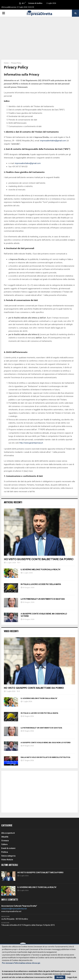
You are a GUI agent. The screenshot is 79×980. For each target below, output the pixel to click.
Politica (5, 852)
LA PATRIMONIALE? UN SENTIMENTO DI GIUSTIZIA (43, 599)
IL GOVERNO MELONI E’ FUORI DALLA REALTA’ (41, 570)
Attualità (5, 837)
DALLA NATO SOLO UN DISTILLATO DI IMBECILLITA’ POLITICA (45, 757)
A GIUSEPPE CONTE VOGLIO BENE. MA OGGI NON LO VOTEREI (46, 743)
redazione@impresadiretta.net (14, 909)
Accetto (60, 977)
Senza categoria (8, 856)
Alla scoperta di (8, 833)
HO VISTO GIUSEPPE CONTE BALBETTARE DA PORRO (39, 559)
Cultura (4, 844)
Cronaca (5, 841)
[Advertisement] (39, 40)
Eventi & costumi (8, 848)
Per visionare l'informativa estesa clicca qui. (21, 963)
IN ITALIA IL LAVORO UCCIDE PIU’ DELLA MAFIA (41, 584)
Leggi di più (72, 977)
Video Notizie (7, 860)
